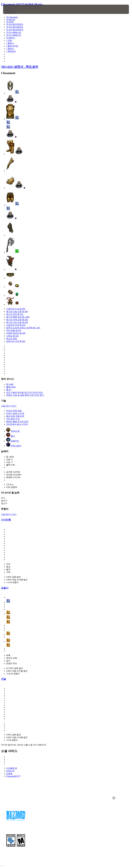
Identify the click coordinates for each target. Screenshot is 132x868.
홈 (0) (9, 390)
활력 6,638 (11, 387)
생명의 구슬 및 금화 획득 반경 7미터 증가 (25, 395)
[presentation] (11, 9)
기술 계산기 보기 (9, 406)
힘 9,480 (10, 384)
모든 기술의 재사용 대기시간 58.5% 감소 (25, 392)
